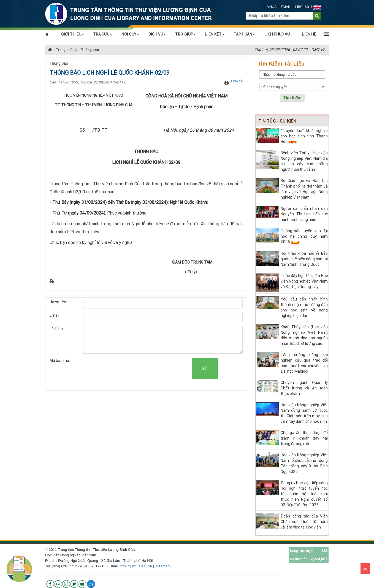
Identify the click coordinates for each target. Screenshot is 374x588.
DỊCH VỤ (157, 34)
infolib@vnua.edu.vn (136, 566)
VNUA (272, 7)
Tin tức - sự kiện (277, 121)
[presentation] (150, 368)
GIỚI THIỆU (73, 34)
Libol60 (302, 7)
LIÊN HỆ (309, 34)
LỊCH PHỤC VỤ (277, 34)
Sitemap (163, 566)
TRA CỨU (103, 34)
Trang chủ (60, 50)
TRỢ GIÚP (185, 34)
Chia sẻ (237, 81)
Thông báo (90, 50)
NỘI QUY (130, 34)
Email (286, 7)
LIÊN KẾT (215, 34)
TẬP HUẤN (244, 34)
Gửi (205, 368)
